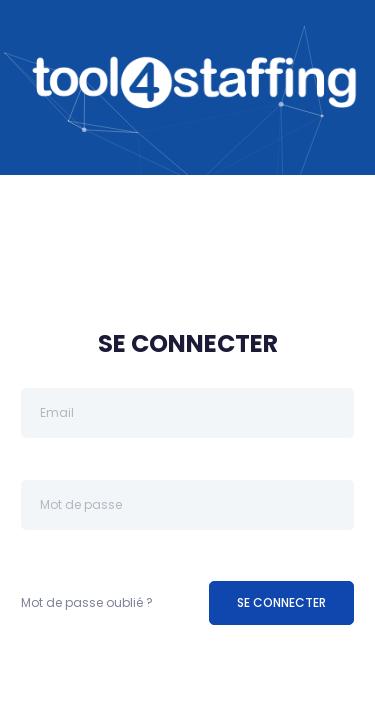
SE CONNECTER (281, 602)
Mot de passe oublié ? (87, 602)
